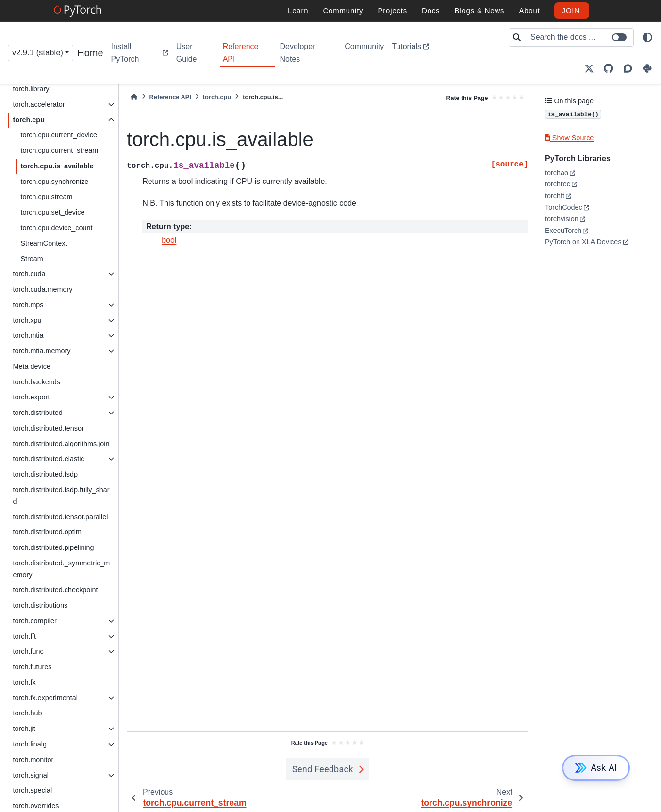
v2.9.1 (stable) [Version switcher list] (38, 53)
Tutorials (406, 46)
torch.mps (28, 305)
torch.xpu (27, 320)
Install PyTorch (125, 53)
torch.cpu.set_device (52, 212)
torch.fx (24, 682)
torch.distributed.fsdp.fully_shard (61, 496)
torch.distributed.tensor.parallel (60, 517)
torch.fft (24, 636)
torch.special (32, 790)
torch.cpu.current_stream (59, 150)
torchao (557, 173)
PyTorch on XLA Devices (583, 242)
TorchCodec (564, 207)
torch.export (31, 397)
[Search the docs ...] (579, 37)
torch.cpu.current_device (59, 135)
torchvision (562, 219)
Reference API (241, 53)
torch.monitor (33, 760)
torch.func (28, 651)
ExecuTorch (563, 231)
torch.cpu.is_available (57, 166)
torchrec (558, 184)
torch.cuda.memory (42, 289)
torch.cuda (29, 274)
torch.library (31, 89)
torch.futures (32, 667)
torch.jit (24, 729)
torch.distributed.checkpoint (55, 590)
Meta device (32, 366)
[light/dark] (647, 37)
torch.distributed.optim (47, 532)
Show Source (569, 138)
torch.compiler (34, 621)
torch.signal (31, 775)
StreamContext (44, 243)
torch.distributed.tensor (48, 428)
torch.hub (27, 713)
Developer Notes (298, 53)
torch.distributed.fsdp (45, 474)
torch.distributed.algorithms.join (61, 444)
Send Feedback (323, 769)
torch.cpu (29, 120)
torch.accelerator (39, 104)
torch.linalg (30, 744)
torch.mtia (28, 335)
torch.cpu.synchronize (54, 182)
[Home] (134, 97)
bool (169, 240)
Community (364, 46)
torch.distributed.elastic (48, 459)
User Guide (187, 53)
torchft (555, 196)
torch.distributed (37, 413)
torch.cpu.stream (46, 197)
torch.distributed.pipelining (53, 547)
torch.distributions (40, 605)
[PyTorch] (79, 11)
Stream (32, 259)
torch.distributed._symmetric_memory (61, 569)
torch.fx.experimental (45, 698)
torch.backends (36, 382)
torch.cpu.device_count (56, 228)
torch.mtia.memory (41, 351)
